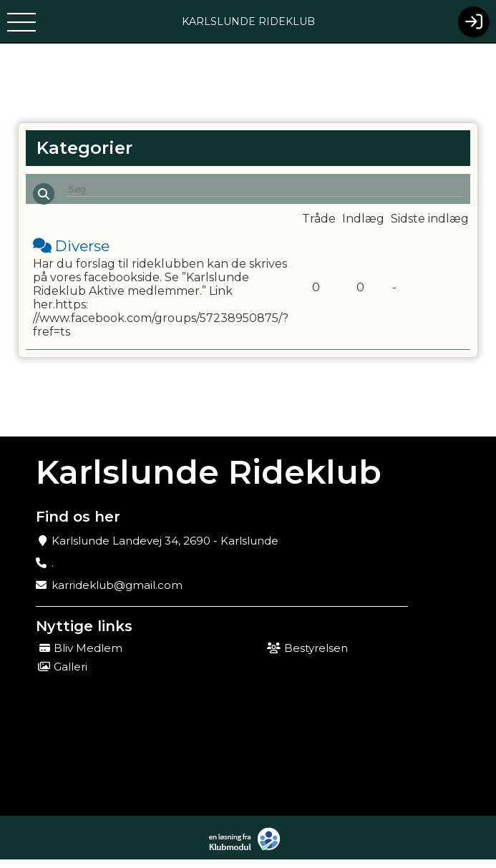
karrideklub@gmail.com (117, 594)
